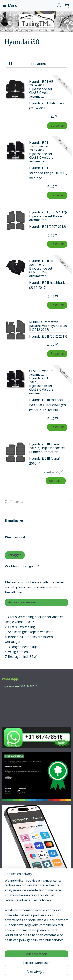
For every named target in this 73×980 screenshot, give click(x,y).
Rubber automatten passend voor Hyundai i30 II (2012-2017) (48, 326)
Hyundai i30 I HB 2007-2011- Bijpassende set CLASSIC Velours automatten (41, 89)
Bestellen (57, 125)
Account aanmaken (22, 602)
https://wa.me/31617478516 (20, 686)
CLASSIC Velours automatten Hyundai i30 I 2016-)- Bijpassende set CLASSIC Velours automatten (41, 382)
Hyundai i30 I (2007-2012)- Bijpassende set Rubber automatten (48, 216)
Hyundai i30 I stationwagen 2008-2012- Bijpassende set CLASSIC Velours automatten (41, 152)
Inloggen (15, 555)
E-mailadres (14, 520)
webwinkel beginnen (58, 967)
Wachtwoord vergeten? (22, 566)
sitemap (35, 967)
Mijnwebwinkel (43, 973)
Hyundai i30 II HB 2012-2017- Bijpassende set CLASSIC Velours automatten (42, 269)
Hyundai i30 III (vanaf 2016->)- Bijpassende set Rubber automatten (47, 448)
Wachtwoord (15, 537)
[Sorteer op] (36, 64)
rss (43, 967)
